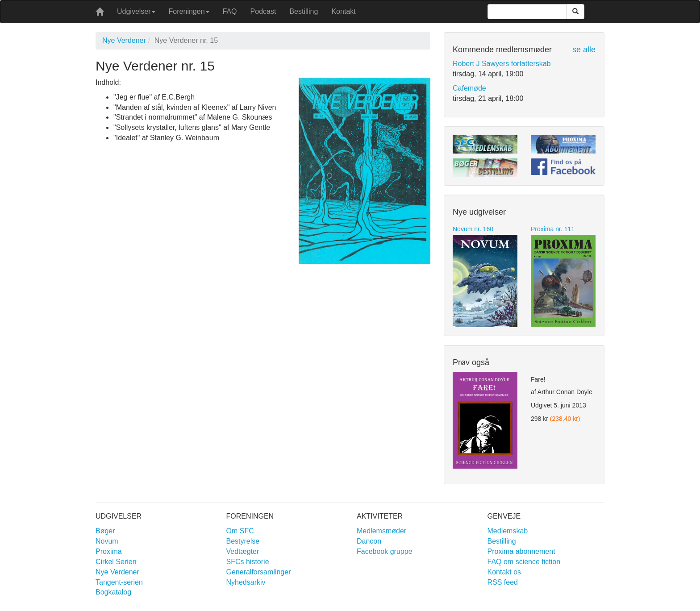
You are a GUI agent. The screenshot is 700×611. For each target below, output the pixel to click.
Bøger (105, 531)
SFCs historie (248, 562)
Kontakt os (504, 572)
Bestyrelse (243, 541)
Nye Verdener (124, 40)
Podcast (263, 11)
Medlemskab (508, 531)
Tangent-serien (119, 582)
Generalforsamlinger (259, 572)
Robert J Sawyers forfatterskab (502, 64)
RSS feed (503, 582)
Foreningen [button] (189, 11)
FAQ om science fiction (524, 562)
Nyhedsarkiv (246, 582)
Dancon (369, 541)
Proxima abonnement (521, 551)
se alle (584, 50)
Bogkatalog (113, 592)
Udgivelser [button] (136, 11)
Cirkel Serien (116, 562)
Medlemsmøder (381, 531)
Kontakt (343, 11)
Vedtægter (243, 551)
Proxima (109, 551)
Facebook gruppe (385, 551)
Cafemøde (469, 88)
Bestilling (304, 11)
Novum (107, 541)
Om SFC (240, 531)
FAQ (230, 11)
